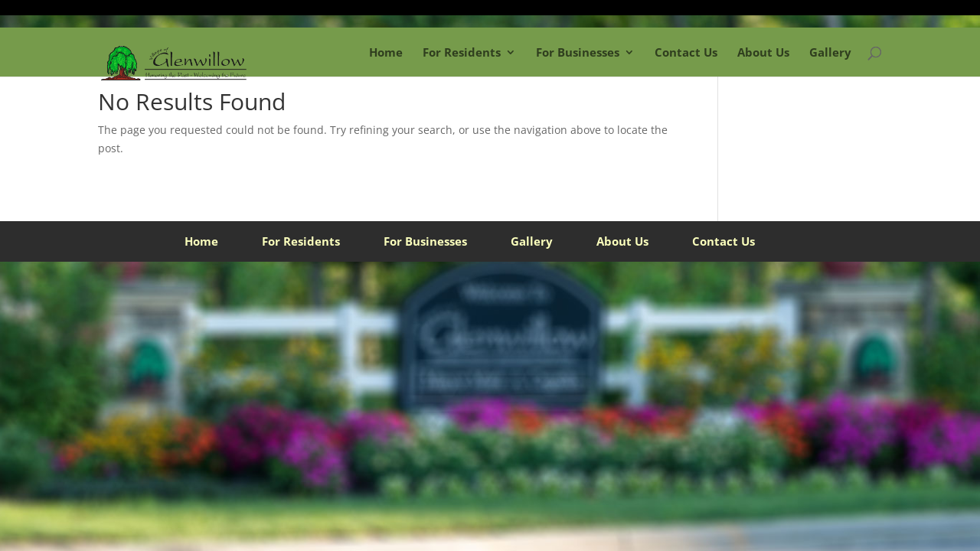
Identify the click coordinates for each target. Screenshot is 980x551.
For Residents (462, 52)
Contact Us (686, 52)
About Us (763, 52)
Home (386, 52)
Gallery (830, 52)
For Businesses (578, 52)
